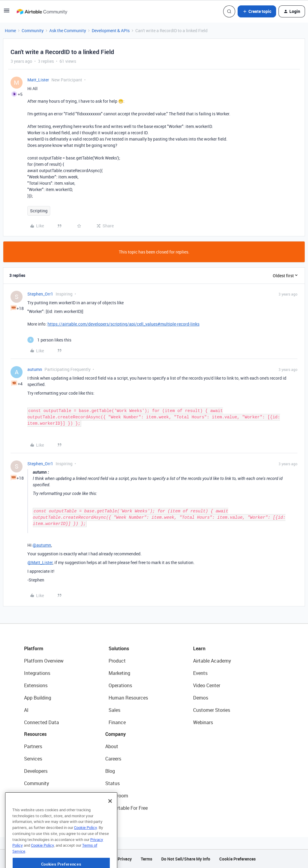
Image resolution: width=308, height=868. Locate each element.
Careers (113, 759)
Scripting (39, 211)
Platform (34, 648)
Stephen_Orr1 (40, 294)
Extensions (36, 685)
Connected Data (42, 722)
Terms (146, 859)
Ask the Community (68, 30)
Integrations (37, 673)
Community (33, 30)
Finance (117, 722)
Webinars (203, 722)
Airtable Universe (42, 808)
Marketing (119, 673)
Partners (33, 746)
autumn (35, 369)
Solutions (119, 648)
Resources (35, 734)
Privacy (125, 859)
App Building (38, 698)
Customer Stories (212, 710)
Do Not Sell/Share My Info (186, 859)
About (112, 746)
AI (26, 710)
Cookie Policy (85, 847)
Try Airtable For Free (126, 808)
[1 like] (49, 340)
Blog (110, 771)
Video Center (207, 685)
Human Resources (128, 698)
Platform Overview (44, 661)
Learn (199, 648)
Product (117, 661)
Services (33, 759)
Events (200, 673)
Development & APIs (111, 30)
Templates (35, 796)
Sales (114, 710)
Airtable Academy (212, 661)
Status (112, 783)
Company (115, 734)
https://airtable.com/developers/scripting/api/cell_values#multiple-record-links (123, 324)
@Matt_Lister (40, 562)
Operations (120, 685)
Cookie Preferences (237, 859)
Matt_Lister (38, 80)
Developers (36, 771)
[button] (7, 12)
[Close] (110, 821)
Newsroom (117, 796)
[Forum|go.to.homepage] (42, 11)
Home (10, 30)
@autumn (42, 545)
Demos (201, 698)
